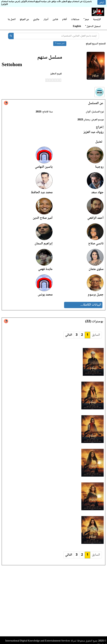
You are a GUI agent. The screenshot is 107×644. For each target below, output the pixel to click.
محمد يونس (45, 295)
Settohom (12, 65)
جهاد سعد (97, 192)
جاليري (36, 19)
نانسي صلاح (96, 244)
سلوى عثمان (96, 269)
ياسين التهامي (44, 167)
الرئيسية (97, 19)
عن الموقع (24, 19)
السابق (96, 335)
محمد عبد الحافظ (42, 192)
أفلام (65, 19)
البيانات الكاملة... (91, 305)
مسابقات (75, 19)
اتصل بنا (12, 19)
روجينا (99, 167)
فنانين (55, 19)
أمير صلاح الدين (43, 218)
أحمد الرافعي (95, 218)
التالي (69, 335)
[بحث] (11, 36)
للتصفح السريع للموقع (96, 44)
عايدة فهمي (45, 269)
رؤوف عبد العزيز (93, 132)
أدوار (46, 19)
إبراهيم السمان (44, 244)
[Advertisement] (53, 602)
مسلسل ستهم (50, 58)
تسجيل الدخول (93, 26)
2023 (38, 112)
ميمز (86, 19)
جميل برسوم (96, 295)
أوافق (102, 2)
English (77, 26)
